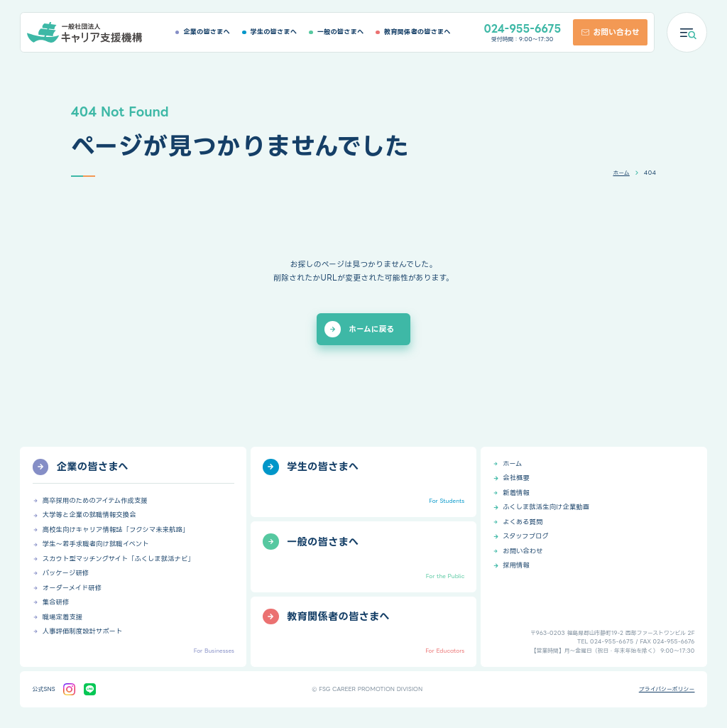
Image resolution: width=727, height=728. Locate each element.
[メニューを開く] (687, 32)
